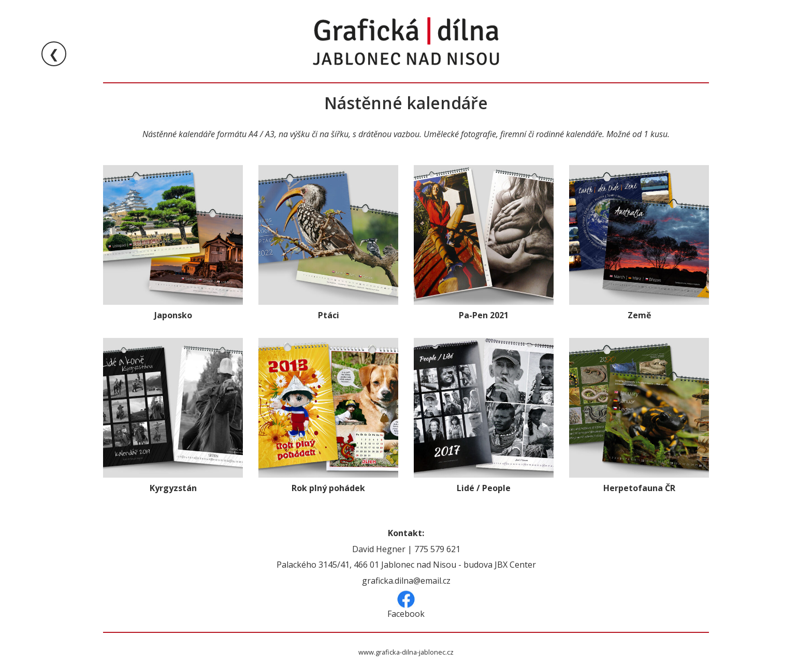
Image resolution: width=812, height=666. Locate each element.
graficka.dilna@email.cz (406, 581)
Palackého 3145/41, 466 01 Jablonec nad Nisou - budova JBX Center (406, 565)
